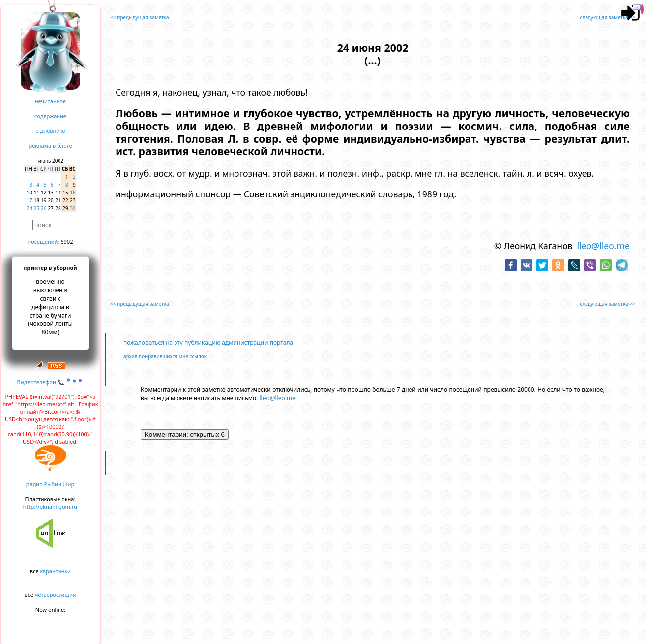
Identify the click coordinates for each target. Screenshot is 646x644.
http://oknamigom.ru (50, 506)
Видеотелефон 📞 (51, 382)
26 (43, 208)
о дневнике (50, 131)
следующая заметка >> (608, 17)
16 (73, 193)
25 (36, 208)
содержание (50, 116)
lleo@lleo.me (603, 246)
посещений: (44, 241)
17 (29, 200)
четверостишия (55, 595)
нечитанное (50, 101)
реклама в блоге (51, 146)
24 (29, 208)
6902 (67, 241)
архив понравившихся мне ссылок (165, 356)
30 (73, 208)
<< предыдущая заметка (139, 17)
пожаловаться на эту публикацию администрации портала (208, 343)
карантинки (55, 571)
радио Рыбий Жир (50, 484)
